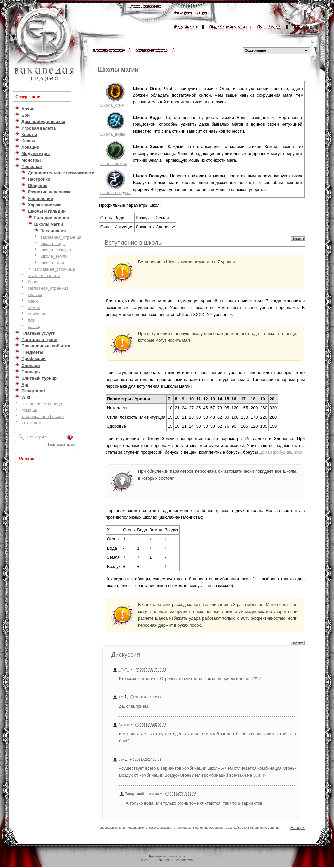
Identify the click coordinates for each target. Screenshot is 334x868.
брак (32, 282)
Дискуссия (126, 655)
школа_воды (53, 243)
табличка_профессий (43, 416)
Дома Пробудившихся (281, 452)
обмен (34, 308)
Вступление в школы (134, 243)
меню (33, 301)
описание (37, 314)
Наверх (298, 827)
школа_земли (54, 256)
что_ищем (31, 423)
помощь (29, 410)
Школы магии (118, 70)
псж (31, 320)
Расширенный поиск (62, 445)
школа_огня (52, 263)
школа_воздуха (56, 250)
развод (35, 327)
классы (35, 295)
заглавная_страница (61, 237)
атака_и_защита (44, 275)
